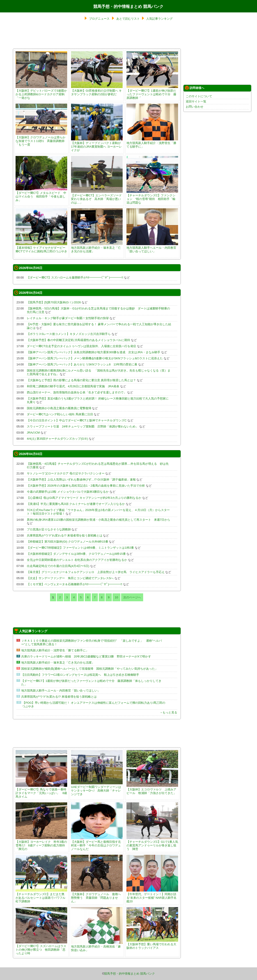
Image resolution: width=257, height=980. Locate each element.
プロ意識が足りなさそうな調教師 (49, 529)
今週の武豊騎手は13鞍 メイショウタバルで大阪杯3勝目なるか (68, 492)
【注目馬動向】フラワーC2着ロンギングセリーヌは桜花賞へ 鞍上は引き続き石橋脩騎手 (80, 675)
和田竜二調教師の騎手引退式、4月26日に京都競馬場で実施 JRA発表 (73, 386)
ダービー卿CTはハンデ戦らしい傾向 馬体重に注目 (60, 414)
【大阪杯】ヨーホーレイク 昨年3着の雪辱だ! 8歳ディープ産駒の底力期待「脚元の (41, 844)
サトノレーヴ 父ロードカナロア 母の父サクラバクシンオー (66, 473)
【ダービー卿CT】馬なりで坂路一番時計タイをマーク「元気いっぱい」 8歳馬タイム (41, 791)
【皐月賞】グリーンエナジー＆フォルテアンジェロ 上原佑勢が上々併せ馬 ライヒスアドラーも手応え (96, 572)
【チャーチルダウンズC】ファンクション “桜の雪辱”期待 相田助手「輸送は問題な (152, 197)
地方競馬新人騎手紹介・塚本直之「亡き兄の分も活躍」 (97, 248)
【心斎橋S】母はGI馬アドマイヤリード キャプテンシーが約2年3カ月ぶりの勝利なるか (84, 498)
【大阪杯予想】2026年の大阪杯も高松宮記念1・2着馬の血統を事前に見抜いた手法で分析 (86, 486)
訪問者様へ (195, 88)
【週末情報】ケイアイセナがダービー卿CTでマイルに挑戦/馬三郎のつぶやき (41, 248)
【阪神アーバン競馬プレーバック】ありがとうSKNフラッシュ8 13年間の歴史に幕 (82, 364)
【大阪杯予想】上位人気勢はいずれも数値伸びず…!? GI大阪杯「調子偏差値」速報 (81, 480)
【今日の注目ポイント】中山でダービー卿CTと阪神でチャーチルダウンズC (77, 420)
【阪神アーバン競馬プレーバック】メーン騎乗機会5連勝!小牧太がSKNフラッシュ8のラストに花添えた (95, 358)
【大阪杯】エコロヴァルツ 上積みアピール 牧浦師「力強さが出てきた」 (152, 789)
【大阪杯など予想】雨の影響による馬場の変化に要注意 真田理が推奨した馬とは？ (81, 380)
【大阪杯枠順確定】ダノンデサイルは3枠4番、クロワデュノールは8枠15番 (76, 554)
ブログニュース (99, 19)
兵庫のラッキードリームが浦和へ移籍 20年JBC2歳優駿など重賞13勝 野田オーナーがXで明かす (86, 656)
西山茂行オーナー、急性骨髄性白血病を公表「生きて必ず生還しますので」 (77, 392)
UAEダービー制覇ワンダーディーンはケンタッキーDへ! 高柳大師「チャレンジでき (97, 789)
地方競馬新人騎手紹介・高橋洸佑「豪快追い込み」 (97, 946)
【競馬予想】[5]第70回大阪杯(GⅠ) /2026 (54, 302)
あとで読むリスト (128, 19)
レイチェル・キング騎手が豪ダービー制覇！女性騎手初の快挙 (68, 318)
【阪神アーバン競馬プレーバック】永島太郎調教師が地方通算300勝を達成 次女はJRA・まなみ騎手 (94, 352)
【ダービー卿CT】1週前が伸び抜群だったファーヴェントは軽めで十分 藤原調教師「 (152, 92)
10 (116, 597)
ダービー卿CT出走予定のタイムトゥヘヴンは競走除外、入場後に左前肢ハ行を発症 (81, 346)
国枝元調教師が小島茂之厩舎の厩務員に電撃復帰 (59, 408)
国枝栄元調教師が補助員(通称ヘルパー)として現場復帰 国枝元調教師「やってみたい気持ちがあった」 (90, 669)
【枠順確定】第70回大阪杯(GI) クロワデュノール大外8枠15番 (68, 542)
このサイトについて (199, 96)
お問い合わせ (195, 107)
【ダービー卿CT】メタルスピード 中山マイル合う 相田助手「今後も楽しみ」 (41, 195)
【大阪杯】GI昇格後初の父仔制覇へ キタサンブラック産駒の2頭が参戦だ (97, 91)
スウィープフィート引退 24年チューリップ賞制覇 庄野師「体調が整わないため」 (83, 426)
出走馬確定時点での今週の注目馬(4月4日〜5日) (58, 566)
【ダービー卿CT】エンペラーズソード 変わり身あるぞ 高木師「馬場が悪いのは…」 (98, 197)
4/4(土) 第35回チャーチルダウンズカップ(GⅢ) (57, 439)
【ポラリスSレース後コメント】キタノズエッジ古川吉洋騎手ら (69, 334)
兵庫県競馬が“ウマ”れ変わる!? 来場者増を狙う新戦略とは (65, 535)
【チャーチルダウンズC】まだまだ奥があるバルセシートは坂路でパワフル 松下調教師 (42, 896)
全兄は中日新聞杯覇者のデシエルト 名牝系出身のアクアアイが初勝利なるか (77, 560)
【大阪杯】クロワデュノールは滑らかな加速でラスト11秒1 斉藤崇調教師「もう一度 (41, 139)
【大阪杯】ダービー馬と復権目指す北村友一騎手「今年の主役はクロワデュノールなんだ (97, 844)
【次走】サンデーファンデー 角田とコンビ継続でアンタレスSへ (70, 578)
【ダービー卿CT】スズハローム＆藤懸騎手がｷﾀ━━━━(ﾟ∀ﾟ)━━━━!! (75, 278)
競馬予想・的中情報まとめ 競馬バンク (128, 7)
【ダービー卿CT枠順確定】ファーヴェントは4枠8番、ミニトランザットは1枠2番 (80, 548)
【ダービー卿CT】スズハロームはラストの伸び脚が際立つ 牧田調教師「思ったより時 (41, 948)
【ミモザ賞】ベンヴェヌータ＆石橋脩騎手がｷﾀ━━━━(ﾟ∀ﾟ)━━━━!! (75, 584)
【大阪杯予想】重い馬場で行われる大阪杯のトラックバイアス (152, 944)
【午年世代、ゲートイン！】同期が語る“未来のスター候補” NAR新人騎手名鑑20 (152, 896)
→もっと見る (168, 712)
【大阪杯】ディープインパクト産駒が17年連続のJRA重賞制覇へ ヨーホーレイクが (97, 145)
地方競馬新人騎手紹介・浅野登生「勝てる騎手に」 (152, 143)
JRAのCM (33, 433)
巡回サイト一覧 (196, 101)
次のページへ (132, 597)
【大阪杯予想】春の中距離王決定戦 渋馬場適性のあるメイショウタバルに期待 (79, 340)
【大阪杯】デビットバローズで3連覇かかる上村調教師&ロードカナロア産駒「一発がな (41, 92)
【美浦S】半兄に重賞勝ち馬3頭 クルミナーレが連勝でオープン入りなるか (76, 504)
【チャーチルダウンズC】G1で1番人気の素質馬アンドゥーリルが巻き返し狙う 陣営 (152, 844)
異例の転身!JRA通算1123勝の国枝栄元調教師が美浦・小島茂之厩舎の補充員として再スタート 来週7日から (99, 520)
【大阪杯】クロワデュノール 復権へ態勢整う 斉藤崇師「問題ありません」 (97, 896)
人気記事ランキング (159, 19)
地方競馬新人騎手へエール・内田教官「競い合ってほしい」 (152, 248)
